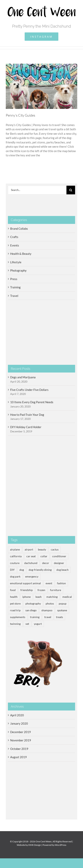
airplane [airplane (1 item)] (15, 550)
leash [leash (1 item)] (39, 597)
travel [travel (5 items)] (48, 617)
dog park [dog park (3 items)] (15, 577)
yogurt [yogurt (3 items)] (38, 624)
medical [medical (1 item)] (67, 597)
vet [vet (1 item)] (27, 624)
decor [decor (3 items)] (46, 563)
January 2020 (19, 723)
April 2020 (17, 715)
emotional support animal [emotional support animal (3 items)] (25, 583)
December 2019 (21, 732)
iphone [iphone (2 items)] (26, 597)
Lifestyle (16, 262)
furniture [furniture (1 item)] (56, 590)
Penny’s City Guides (21, 115)
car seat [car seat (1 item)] (31, 556)
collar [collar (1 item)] (44, 556)
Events (15, 245)
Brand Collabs (19, 229)
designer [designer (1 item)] (59, 563)
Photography (18, 270)
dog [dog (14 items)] (22, 570)
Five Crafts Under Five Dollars (29, 390)
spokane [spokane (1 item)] (62, 610)
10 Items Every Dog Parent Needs (32, 402)
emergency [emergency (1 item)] (32, 577)
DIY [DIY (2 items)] (12, 570)
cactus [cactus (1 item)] (55, 550)
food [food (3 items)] (13, 590)
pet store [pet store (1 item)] (15, 604)
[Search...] (37, 190)
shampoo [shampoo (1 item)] (47, 610)
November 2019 (21, 740)
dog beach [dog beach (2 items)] (62, 570)
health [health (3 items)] (14, 597)
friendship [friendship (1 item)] (27, 590)
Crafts (14, 237)
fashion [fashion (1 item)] (61, 583)
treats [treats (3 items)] (60, 617)
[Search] (71, 190)
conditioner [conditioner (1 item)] (59, 556)
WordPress (61, 845)
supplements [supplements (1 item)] (18, 617)
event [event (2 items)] (49, 583)
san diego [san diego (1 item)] (31, 610)
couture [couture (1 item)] (15, 563)
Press (14, 279)
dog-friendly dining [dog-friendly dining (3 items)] (40, 570)
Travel (14, 296)
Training (15, 287)
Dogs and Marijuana (23, 377)
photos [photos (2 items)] (50, 604)
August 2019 (18, 757)
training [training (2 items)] (35, 617)
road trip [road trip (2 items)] (15, 610)
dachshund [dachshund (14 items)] (31, 563)
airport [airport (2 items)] (29, 550)
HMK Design (35, 845)
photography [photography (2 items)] (33, 604)
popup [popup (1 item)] (63, 604)
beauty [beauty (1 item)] (42, 550)
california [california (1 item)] (16, 556)
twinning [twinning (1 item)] (15, 624)
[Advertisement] (41, 486)
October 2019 (19, 749)
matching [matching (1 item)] (52, 597)
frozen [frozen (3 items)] (41, 590)
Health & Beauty (21, 254)
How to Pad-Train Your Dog (27, 415)
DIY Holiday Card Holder (26, 427)
